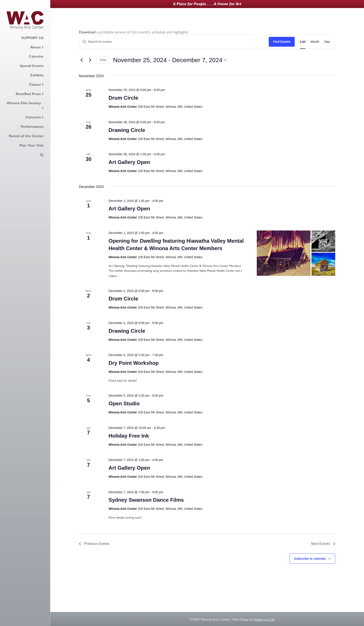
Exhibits (37, 75)
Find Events (282, 42)
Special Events (32, 66)
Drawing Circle (127, 130)
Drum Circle (123, 98)
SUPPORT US (32, 38)
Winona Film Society (24, 103)
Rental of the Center (26, 136)
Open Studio (124, 403)
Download (87, 32)
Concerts (33, 117)
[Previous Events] (82, 60)
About (35, 47)
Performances (32, 126)
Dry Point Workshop (134, 363)
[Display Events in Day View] (327, 42)
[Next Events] (90, 60)
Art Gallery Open (129, 162)
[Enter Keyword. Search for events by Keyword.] (174, 42)
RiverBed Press (28, 94)
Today (103, 60)
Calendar (36, 56)
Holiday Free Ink (129, 436)
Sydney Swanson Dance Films (146, 500)
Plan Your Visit (31, 145)
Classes (35, 84)
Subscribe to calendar (310, 559)
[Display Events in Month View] (315, 42)
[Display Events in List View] (303, 42)
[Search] (42, 155)
